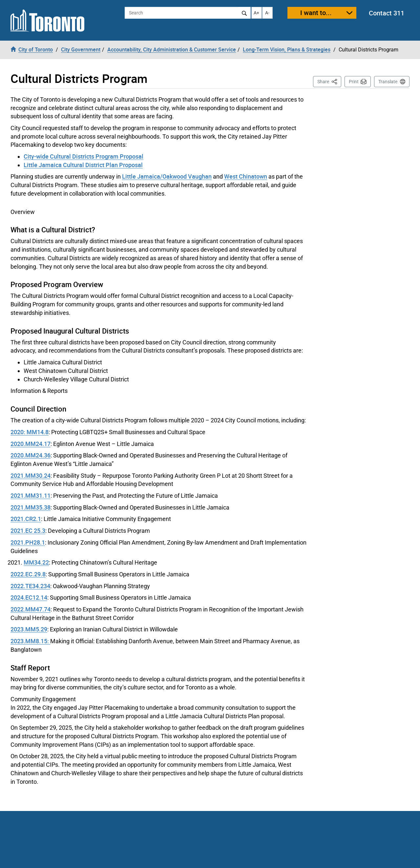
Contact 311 (387, 13)
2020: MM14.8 (30, 432)
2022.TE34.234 (30, 586)
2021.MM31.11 (31, 495)
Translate (388, 82)
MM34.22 (36, 562)
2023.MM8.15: (30, 641)
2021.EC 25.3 (28, 530)
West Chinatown (246, 176)
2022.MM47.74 (31, 609)
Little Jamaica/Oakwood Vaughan (167, 176)
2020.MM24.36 (31, 455)
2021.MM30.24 (31, 475)
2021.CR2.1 (26, 519)
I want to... (316, 13)
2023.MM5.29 (29, 629)
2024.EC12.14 (29, 597)
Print (354, 82)
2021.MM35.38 (31, 507)
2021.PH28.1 (28, 542)
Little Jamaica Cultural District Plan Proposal (83, 165)
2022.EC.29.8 (28, 574)
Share (329, 81)
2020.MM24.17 (31, 444)
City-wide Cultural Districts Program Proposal (84, 156)
